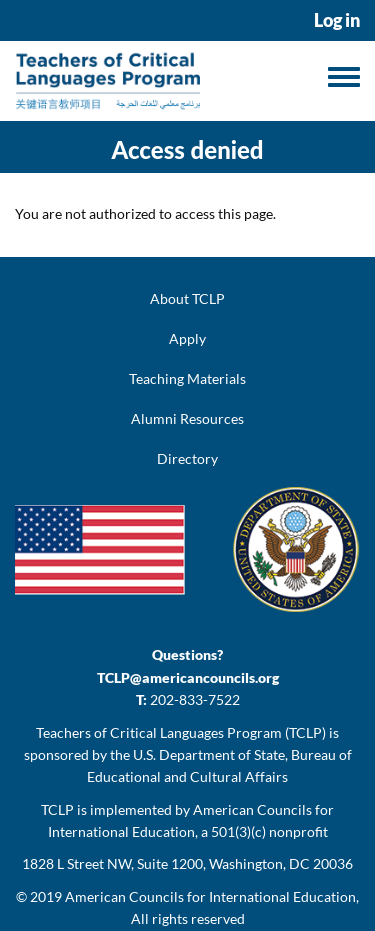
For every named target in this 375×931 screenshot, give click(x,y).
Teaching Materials (187, 378)
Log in (337, 20)
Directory (187, 458)
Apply (187, 338)
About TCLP (187, 298)
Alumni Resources (187, 418)
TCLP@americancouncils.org (188, 677)
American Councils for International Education (210, 896)
